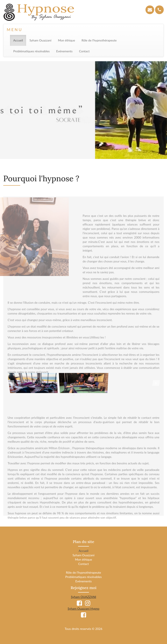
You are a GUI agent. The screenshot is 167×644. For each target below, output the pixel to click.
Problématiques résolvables (31, 51)
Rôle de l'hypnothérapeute (99, 40)
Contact (84, 51)
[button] (13, 110)
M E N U (14, 30)
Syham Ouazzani (40, 40)
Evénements (64, 51)
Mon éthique (66, 40)
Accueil (20, 40)
